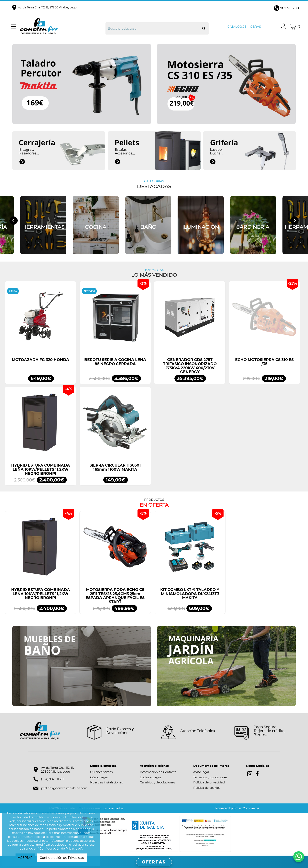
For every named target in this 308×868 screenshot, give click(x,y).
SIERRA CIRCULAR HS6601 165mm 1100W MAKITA (115, 467)
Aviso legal (201, 772)
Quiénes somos (101, 772)
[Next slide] (294, 221)
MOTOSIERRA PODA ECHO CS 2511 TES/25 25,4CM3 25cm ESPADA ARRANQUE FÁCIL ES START (115, 596)
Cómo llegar (99, 777)
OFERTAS (154, 862)
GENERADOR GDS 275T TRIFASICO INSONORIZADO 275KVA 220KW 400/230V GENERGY (190, 366)
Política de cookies (207, 788)
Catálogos (237, 27)
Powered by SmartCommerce (237, 808)
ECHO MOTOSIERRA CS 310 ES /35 (264, 362)
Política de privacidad (209, 782)
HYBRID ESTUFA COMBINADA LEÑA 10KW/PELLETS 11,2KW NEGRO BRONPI (41, 469)
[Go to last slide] (14, 221)
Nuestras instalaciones (106, 782)
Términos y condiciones (210, 777)
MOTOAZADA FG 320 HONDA (40, 360)
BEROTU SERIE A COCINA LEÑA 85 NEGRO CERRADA (115, 362)
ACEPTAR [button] (25, 858)
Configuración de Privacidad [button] (62, 858)
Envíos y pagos (151, 777)
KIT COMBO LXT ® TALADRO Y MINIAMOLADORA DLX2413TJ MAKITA (190, 594)
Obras (255, 27)
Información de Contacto (158, 772)
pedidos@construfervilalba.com (64, 788)
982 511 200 (289, 8)
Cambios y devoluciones (157, 782)
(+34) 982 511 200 (53, 779)
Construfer (53, 27)
